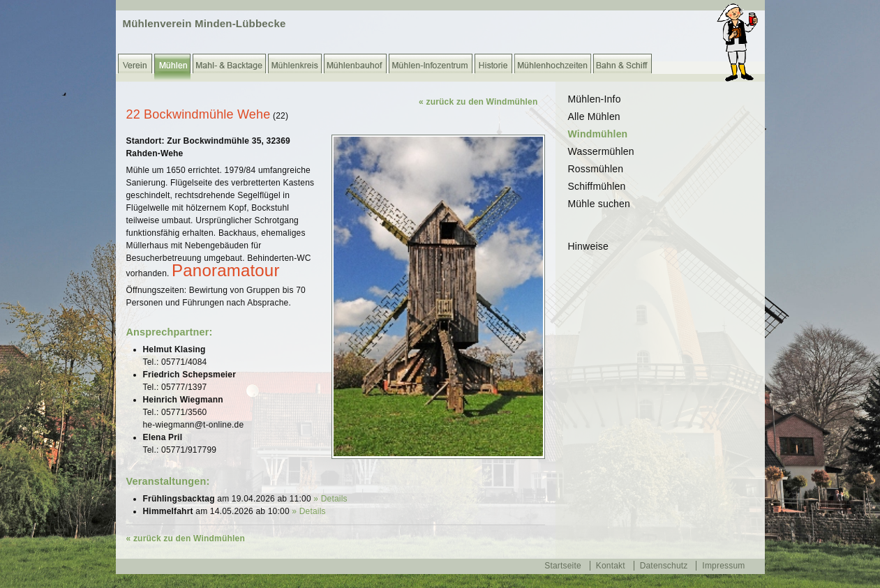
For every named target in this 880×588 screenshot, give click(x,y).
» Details (330, 499)
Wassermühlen (601, 151)
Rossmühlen (596, 169)
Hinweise (588, 246)
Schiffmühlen (597, 186)
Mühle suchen (599, 204)
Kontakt (611, 566)
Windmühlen (598, 134)
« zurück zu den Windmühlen (478, 102)
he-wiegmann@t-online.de (194, 425)
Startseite (563, 566)
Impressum (723, 566)
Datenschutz (664, 566)
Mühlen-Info (595, 99)
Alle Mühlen (594, 116)
